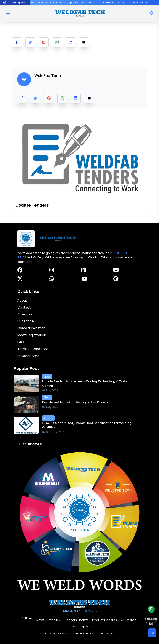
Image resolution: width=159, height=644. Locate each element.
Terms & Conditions (33, 349)
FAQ (21, 342)
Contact (24, 307)
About (22, 300)
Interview (55, 620)
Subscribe (26, 321)
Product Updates (105, 620)
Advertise (25, 314)
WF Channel (129, 620)
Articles (27, 618)
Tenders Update (77, 620)
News (40, 620)
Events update (81, 626)
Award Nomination (31, 328)
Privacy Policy (28, 356)
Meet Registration (32, 335)
